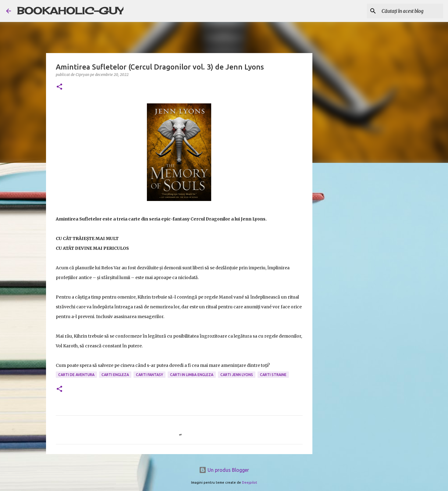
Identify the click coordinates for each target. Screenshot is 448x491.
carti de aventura (76, 375)
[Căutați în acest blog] (411, 11)
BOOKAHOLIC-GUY (70, 11)
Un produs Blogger (224, 470)
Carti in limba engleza (192, 375)
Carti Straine (273, 375)
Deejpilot (250, 482)
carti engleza (115, 375)
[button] (59, 87)
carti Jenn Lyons (237, 375)
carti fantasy (149, 375)
